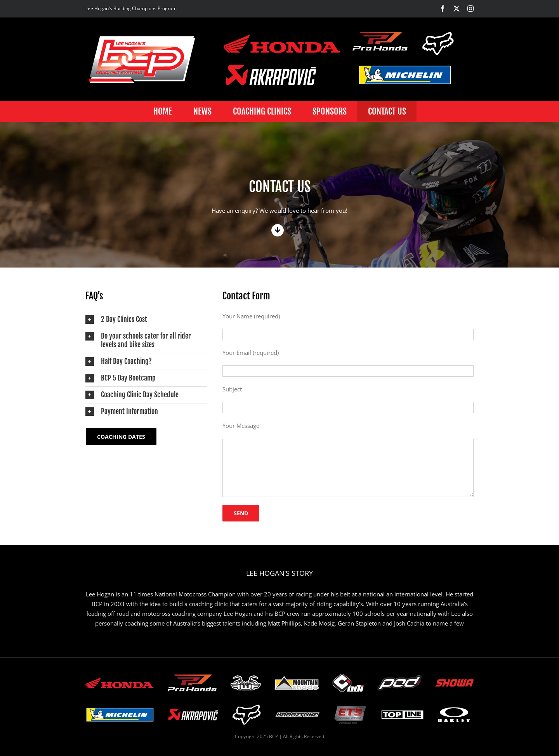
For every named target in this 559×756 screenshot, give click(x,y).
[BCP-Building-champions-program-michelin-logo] (405, 75)
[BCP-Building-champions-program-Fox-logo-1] (438, 43)
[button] (146, 320)
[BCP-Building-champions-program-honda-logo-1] (282, 43)
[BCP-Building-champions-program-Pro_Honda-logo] (380, 41)
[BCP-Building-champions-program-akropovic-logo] (271, 75)
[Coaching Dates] (121, 437)
